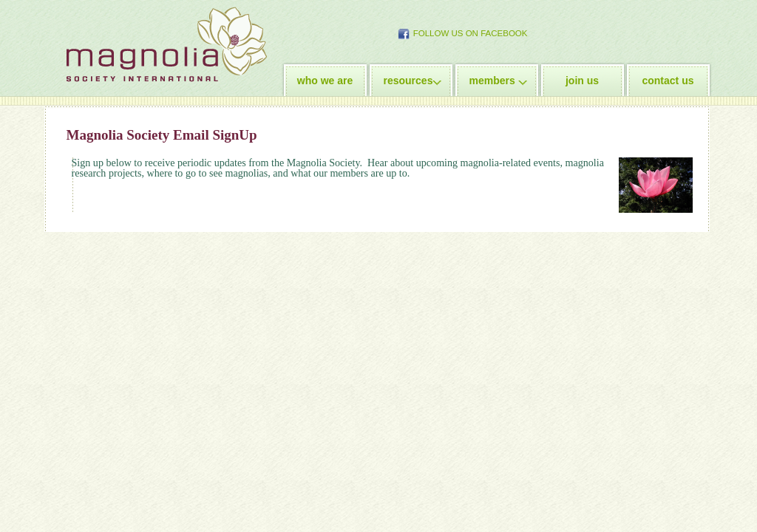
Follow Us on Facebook (471, 33)
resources (408, 81)
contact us (668, 81)
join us (582, 81)
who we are (325, 81)
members (492, 81)
